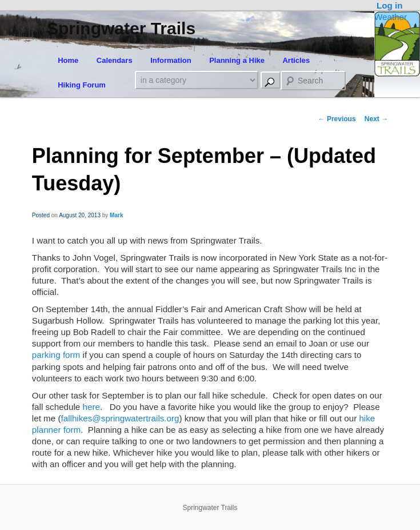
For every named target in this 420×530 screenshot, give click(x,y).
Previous (337, 119)
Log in (390, 5)
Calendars (115, 60)
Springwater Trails (121, 28)
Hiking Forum (82, 85)
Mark (116, 215)
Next (376, 119)
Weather (391, 17)
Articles (296, 60)
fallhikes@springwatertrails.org (120, 418)
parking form (56, 355)
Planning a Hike (237, 60)
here (91, 407)
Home (68, 60)
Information (171, 60)
